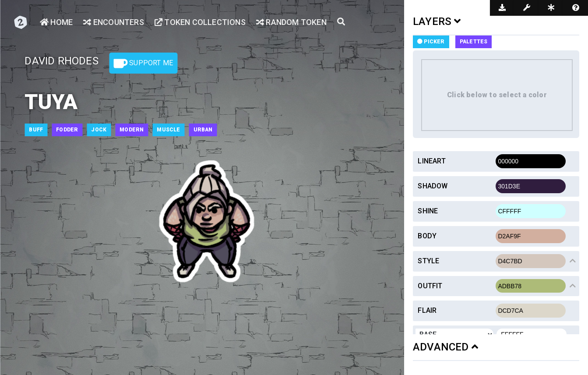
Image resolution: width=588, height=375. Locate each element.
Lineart (431, 161)
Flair (427, 310)
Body (427, 236)
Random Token (291, 22)
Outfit (430, 286)
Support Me (143, 64)
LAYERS (437, 21)
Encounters (113, 22)
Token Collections (200, 22)
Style (428, 261)
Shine (428, 211)
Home (56, 22)
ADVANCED (445, 347)
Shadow (433, 186)
